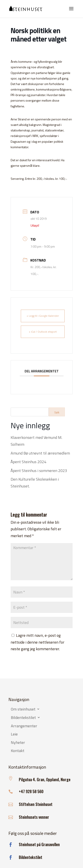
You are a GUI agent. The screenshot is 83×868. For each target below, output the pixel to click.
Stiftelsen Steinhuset (36, 804)
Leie (14, 734)
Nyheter (18, 743)
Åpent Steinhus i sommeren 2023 (39, 471)
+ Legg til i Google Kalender (43, 316)
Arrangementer (24, 726)
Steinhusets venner (34, 817)
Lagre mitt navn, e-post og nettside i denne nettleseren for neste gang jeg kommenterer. (38, 642)
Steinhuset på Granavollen (39, 844)
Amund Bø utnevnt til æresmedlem (40, 453)
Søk (57, 412)
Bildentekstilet (23, 718)
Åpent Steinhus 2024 (28, 462)
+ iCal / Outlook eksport (43, 332)
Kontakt (18, 751)
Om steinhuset (23, 709)
